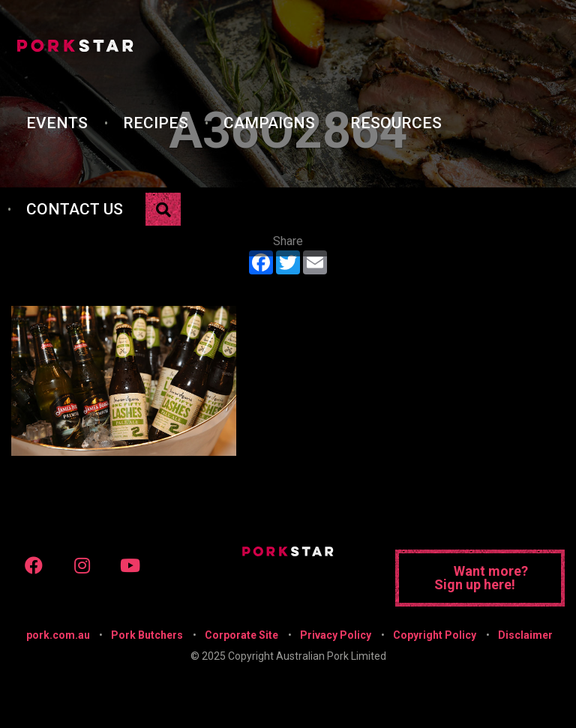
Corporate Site (241, 635)
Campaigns (269, 123)
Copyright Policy (435, 635)
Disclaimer (525, 635)
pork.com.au (58, 635)
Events (57, 123)
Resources (396, 123)
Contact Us (75, 209)
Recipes (156, 123)
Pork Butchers (147, 635)
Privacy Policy (336, 635)
